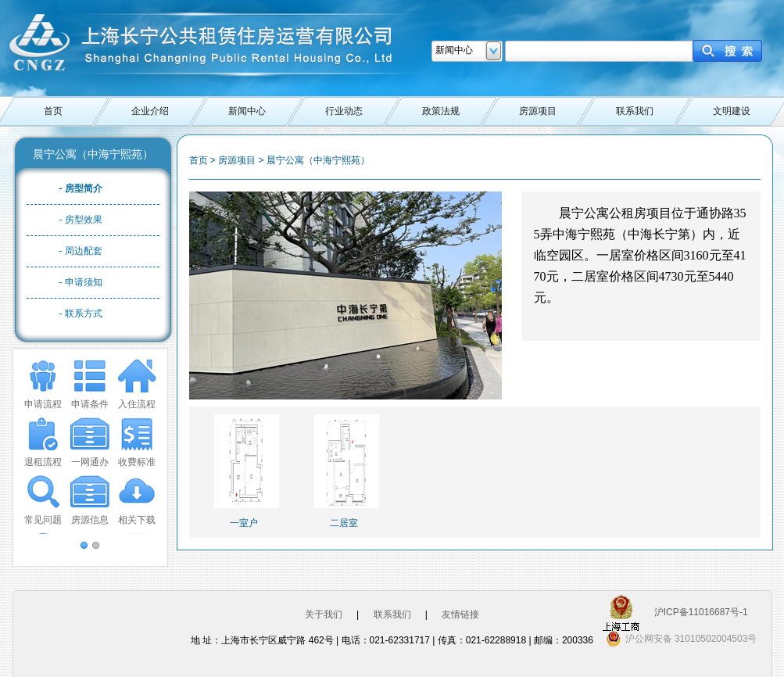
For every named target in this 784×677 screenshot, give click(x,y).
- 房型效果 (81, 220)
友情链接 (460, 614)
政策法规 (441, 111)
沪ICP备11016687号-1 (701, 612)
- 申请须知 (81, 282)
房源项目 (538, 111)
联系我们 (635, 111)
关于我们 (324, 614)
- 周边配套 (81, 251)
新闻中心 (247, 111)
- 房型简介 (81, 188)
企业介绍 (150, 111)
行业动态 (344, 111)
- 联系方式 (81, 313)
